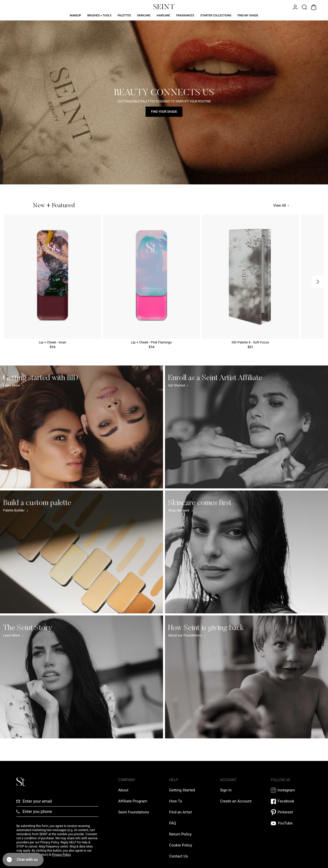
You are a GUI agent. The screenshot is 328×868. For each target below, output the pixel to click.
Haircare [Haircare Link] (163, 15)
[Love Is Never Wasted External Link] (134, 812)
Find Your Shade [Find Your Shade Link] (164, 112)
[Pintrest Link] (291, 812)
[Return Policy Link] (180, 834)
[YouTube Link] (291, 823)
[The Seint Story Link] (81, 677)
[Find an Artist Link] (181, 812)
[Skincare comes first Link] (247, 552)
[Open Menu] (295, 7)
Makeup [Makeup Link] (75, 15)
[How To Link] (176, 801)
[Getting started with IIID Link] (81, 427)
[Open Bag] (313, 7)
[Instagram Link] (291, 790)
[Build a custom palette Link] (81, 552)
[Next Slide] (318, 282)
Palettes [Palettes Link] (124, 15)
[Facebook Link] (291, 801)
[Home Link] (164, 7)
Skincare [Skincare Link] (144, 15)
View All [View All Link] (281, 206)
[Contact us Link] (179, 856)
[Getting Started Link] (182, 790)
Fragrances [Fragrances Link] (185, 15)
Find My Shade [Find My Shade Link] (248, 15)
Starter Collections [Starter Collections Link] (216, 15)
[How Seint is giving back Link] (247, 677)
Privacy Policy (61, 855)
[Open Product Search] (304, 7)
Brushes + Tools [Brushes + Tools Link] (99, 15)
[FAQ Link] (173, 823)
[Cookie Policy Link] (181, 845)
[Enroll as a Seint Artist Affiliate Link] (247, 427)
